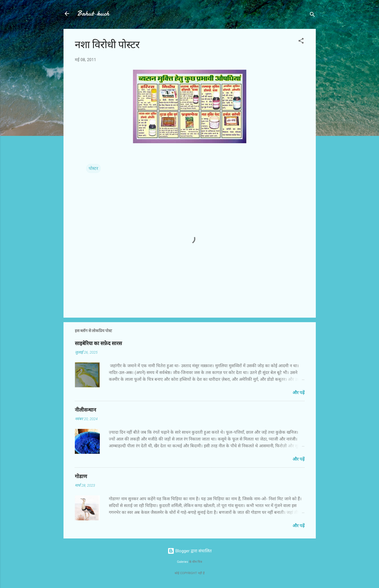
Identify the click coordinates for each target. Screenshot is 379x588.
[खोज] (312, 15)
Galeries (183, 562)
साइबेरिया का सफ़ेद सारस (98, 344)
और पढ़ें (298, 393)
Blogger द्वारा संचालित (190, 551)
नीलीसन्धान (85, 410)
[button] (301, 42)
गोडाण (81, 477)
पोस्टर (93, 168)
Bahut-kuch (93, 13)
